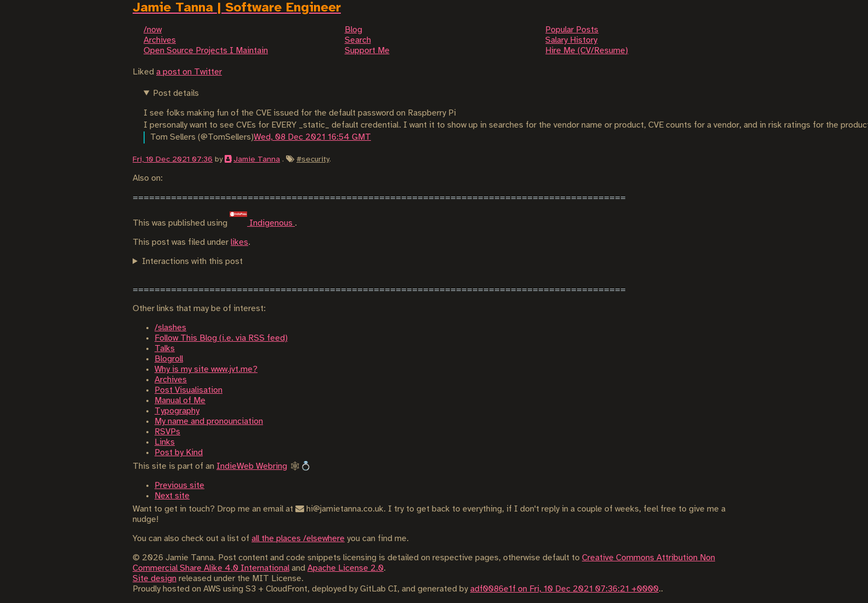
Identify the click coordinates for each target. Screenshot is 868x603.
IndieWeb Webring (252, 466)
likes (239, 242)
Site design (155, 579)
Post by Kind (179, 453)
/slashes (170, 328)
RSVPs (167, 432)
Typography (177, 411)
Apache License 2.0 (346, 568)
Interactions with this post (192, 262)
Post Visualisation (189, 390)
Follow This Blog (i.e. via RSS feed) (221, 338)
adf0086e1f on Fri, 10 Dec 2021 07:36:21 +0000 (564, 589)
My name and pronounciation (209, 421)
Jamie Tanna (257, 159)
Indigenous (262, 223)
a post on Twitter (189, 72)
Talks (165, 349)
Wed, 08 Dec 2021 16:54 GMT (312, 137)
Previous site (179, 486)
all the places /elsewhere (298, 539)
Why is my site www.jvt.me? (206, 369)
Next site (172, 496)
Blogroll (169, 359)
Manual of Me (180, 401)
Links (165, 442)
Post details (176, 93)
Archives (171, 380)
